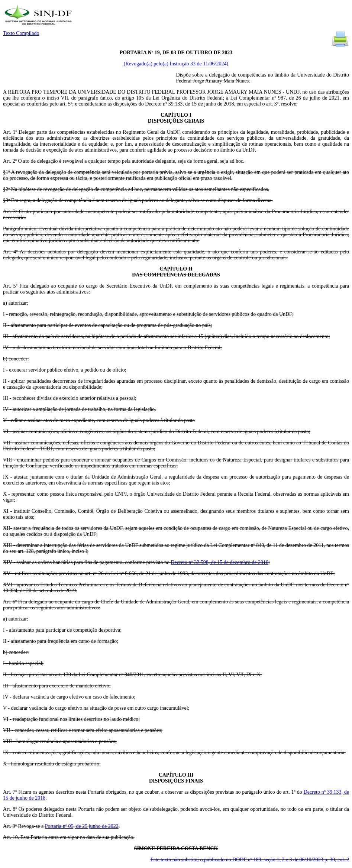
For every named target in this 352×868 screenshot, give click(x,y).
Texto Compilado (21, 33)
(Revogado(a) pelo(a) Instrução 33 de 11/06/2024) (176, 64)
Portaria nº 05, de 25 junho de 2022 (82, 826)
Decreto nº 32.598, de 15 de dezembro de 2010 (219, 562)
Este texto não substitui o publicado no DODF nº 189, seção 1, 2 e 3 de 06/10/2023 (250, 860)
